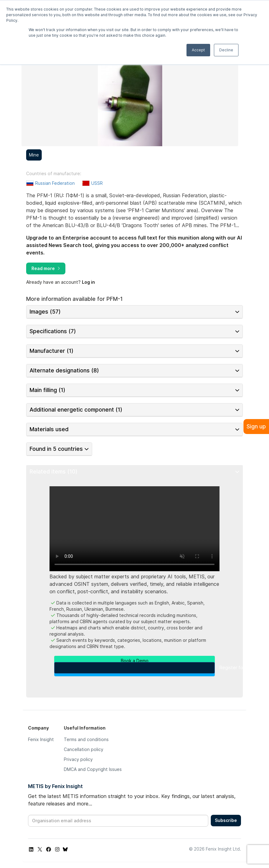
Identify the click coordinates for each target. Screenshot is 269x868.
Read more (46, 268)
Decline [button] (226, 50)
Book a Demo (135, 661)
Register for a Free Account (134, 668)
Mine (34, 155)
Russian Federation (55, 183)
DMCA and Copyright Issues (93, 769)
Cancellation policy (84, 749)
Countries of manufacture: (54, 174)
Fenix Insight (41, 739)
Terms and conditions (86, 739)
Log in (88, 282)
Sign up (256, 426)
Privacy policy (78, 759)
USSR (97, 183)
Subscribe (226, 820)
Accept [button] (198, 50)
